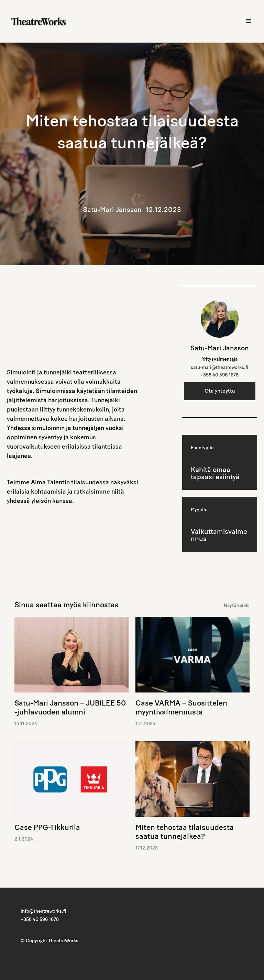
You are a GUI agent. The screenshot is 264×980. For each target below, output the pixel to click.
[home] (38, 21)
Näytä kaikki (237, 606)
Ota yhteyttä (220, 391)
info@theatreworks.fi (43, 911)
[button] (249, 21)
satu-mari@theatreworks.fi (219, 368)
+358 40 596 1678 (219, 375)
